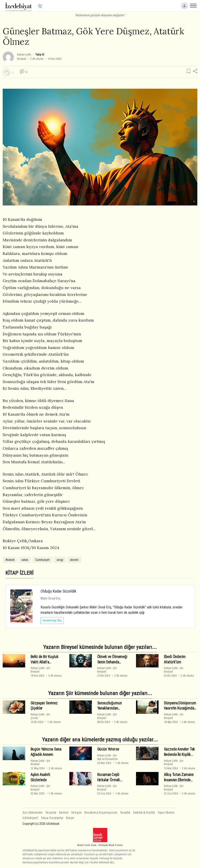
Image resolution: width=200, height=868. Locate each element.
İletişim (76, 813)
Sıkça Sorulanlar (52, 818)
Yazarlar (51, 813)
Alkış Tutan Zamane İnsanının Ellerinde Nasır (179, 780)
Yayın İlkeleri (166, 813)
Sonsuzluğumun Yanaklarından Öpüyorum (109, 708)
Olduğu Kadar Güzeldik (58, 591)
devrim (74, 560)
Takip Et (40, 54)
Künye (70, 818)
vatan (25, 560)
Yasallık (125, 813)
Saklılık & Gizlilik (144, 813)
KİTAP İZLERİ (19, 573)
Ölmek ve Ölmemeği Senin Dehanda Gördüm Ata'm (112, 662)
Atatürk (10, 560)
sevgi (60, 560)
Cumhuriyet (42, 560)
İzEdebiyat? (31, 818)
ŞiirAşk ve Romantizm (107, 757)
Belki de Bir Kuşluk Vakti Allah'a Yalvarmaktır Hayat (45, 662)
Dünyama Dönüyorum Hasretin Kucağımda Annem (180, 708)
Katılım (64, 813)
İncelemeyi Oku (52, 620)
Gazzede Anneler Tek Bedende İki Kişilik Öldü (179, 755)
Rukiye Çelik (24, 54)
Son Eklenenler (33, 813)
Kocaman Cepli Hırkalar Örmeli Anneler (108, 780)
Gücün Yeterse (108, 749)
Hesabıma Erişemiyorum (101, 813)
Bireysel (22, 59)
